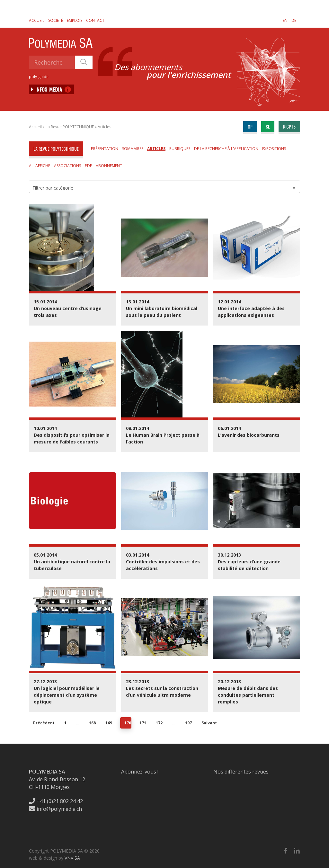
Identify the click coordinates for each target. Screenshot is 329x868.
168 (92, 723)
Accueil (37, 20)
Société (56, 20)
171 (143, 723)
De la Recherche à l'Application (226, 149)
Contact (95, 20)
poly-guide (39, 77)
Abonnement (109, 166)
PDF (88, 166)
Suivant (209, 723)
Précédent (44, 723)
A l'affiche (40, 166)
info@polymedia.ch (55, 809)
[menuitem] (285, 20)
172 (159, 723)
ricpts (289, 126)
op (250, 126)
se (268, 126)
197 (188, 723)
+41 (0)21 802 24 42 (56, 801)
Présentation (105, 149)
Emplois (75, 20)
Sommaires (133, 149)
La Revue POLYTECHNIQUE (70, 127)
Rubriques (180, 149)
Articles (104, 127)
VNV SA (72, 858)
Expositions (274, 149)
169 (109, 723)
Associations (67, 166)
